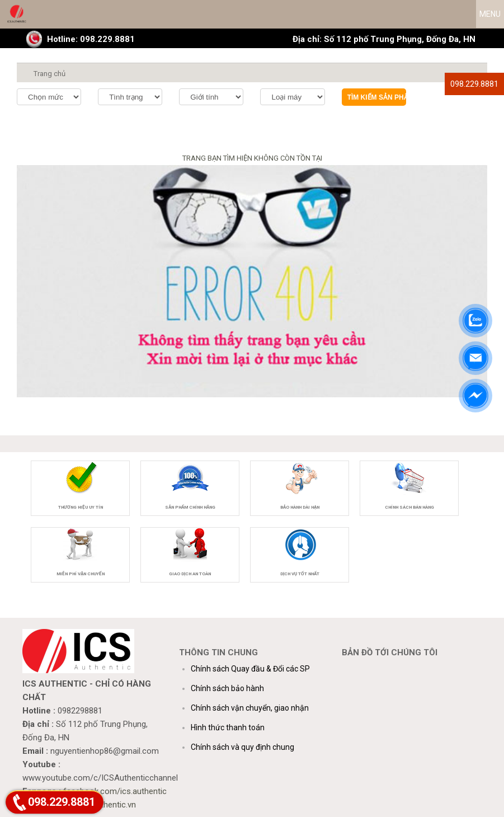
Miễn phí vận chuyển (81, 574)
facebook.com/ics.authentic (115, 791)
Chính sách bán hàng (409, 507)
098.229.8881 (474, 84)
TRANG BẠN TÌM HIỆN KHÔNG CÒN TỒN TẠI (252, 158)
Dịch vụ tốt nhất (300, 574)
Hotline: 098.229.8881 (91, 39)
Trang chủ (50, 74)
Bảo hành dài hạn (300, 507)
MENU (490, 14)
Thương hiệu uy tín (81, 507)
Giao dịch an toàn (190, 574)
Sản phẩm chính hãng (190, 507)
